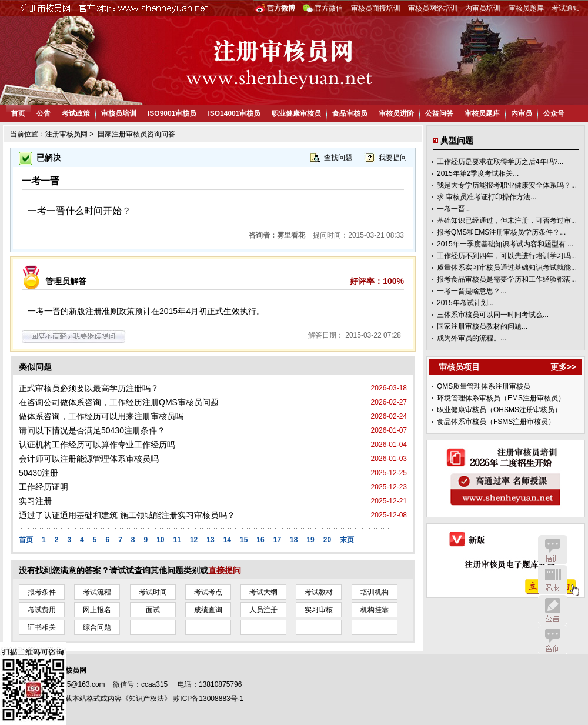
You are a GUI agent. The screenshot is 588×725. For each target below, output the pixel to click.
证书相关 (42, 627)
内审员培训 (483, 8)
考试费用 (42, 610)
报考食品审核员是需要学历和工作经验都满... (507, 279)
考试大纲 (263, 592)
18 (294, 540)
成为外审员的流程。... (472, 338)
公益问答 (439, 113)
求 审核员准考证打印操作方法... (487, 197)
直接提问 (225, 570)
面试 (153, 610)
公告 (44, 113)
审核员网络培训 (433, 8)
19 (310, 540)
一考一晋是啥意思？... (472, 291)
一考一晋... (454, 209)
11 (177, 540)
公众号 (554, 113)
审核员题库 (526, 8)
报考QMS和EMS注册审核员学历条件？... (501, 232)
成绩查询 (208, 610)
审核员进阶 (396, 113)
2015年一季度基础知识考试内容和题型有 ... (505, 244)
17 (277, 540)
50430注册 (39, 473)
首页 (18, 113)
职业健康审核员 (296, 113)
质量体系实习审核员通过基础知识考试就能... (507, 268)
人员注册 (263, 610)
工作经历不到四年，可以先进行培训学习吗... (507, 256)
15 (244, 540)
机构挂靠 (375, 610)
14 (227, 540)
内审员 (522, 113)
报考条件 (42, 592)
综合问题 (97, 627)
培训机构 (375, 592)
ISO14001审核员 (234, 113)
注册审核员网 (66, 134)
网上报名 (97, 610)
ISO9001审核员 (172, 113)
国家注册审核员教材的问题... (482, 326)
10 (160, 540)
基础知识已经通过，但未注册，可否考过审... (507, 220)
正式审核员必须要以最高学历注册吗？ (89, 388)
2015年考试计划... (465, 303)
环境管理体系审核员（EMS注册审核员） (501, 398)
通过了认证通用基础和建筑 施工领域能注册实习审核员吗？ (127, 515)
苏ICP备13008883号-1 (208, 699)
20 (327, 540)
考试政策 (76, 113)
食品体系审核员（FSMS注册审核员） (496, 422)
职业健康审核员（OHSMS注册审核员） (499, 410)
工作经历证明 (44, 487)
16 (260, 540)
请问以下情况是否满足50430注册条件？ (92, 430)
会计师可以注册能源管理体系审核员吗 (89, 459)
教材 (553, 580)
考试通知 (566, 8)
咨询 (553, 640)
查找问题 (338, 158)
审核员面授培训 (376, 8)
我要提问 (393, 158)
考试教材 (319, 592)
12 (194, 540)
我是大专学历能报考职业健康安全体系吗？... (507, 185)
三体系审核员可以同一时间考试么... (493, 315)
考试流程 (97, 592)
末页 (347, 540)
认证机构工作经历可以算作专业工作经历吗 (97, 445)
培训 (553, 550)
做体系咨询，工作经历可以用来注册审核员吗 (101, 416)
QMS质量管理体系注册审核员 (484, 386)
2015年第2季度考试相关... (478, 173)
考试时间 (153, 592)
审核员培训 (119, 113)
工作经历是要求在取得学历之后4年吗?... (500, 162)
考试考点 (208, 592)
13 (210, 540)
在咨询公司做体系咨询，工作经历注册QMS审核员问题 (119, 402)
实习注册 (35, 501)
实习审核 (319, 610)
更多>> (563, 367)
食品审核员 (350, 113)
